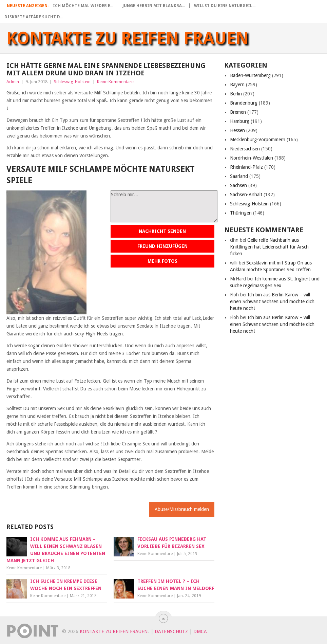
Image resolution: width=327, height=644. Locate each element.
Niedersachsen (245, 149)
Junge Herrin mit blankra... (154, 6)
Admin (13, 82)
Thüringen (241, 213)
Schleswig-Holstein (72, 82)
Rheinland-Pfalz (246, 167)
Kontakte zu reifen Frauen (128, 38)
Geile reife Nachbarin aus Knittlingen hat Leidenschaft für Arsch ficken (269, 247)
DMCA (200, 631)
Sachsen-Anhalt (246, 195)
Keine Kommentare (115, 82)
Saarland (239, 176)
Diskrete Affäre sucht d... (34, 17)
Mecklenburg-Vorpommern (258, 140)
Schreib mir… (164, 206)
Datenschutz (171, 631)
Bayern (237, 85)
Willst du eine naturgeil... (225, 6)
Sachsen (238, 185)
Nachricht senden (162, 231)
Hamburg (240, 121)
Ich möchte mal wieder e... (83, 6)
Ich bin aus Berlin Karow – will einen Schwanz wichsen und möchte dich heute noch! (272, 301)
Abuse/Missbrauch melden (182, 509)
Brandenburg (244, 103)
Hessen (237, 130)
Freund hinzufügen (162, 246)
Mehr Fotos (162, 261)
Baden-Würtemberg (250, 75)
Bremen (238, 112)
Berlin (236, 94)
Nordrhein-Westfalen (252, 158)
